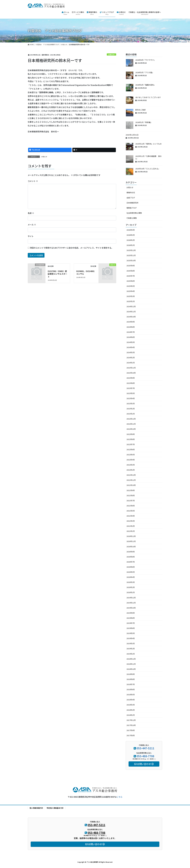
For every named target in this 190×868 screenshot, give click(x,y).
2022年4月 (131, 460)
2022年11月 (131, 424)
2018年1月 (131, 715)
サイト (31, 236)
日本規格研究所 (132, 203)
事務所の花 (131, 193)
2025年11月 (131, 255)
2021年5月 (131, 511)
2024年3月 (131, 352)
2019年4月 (131, 638)
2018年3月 (131, 705)
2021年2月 (131, 526)
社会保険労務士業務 (134, 213)
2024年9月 (131, 322)
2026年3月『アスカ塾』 (145, 72)
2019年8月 (131, 618)
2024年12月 (131, 306)
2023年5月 (131, 393)
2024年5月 (131, 342)
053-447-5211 (145, 748)
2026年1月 (131, 245)
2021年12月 (131, 475)
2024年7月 (131, 332)
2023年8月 (131, 383)
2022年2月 (131, 470)
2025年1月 (131, 301)
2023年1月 (131, 414)
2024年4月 (131, 347)
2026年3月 (131, 235)
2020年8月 (131, 557)
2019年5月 (131, 633)
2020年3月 (131, 582)
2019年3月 (131, 643)
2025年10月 (131, 260)
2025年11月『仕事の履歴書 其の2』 (148, 157)
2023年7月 (131, 388)
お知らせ (111, 55)
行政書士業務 (132, 218)
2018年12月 (131, 659)
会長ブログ (131, 198)
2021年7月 (131, 501)
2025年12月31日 (132, 135)
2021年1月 (131, 531)
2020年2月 (131, 587)
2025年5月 (131, 286)
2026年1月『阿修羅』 (144, 122)
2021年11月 (131, 480)
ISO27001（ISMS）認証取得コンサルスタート (57, 274)
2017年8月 (131, 735)
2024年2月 (131, 358)
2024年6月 (131, 337)
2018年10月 (131, 669)
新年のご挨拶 (140, 110)
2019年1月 (131, 654)
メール (32, 225)
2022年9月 (131, 434)
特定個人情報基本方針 (55, 808)
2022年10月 (131, 429)
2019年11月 (131, 603)
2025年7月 (131, 276)
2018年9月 (131, 674)
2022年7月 (131, 444)
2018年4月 (131, 700)
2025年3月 (131, 296)
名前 (31, 213)
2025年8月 (131, 271)
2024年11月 (131, 312)
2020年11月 (131, 541)
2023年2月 (131, 409)
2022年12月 (131, 419)
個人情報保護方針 (36, 808)
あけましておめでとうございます (148, 97)
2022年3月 (131, 465)
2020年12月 (131, 536)
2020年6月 (131, 567)
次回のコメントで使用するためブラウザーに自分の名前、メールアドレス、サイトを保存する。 (71, 248)
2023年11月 (131, 368)
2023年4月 (131, 398)
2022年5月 (131, 455)
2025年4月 (131, 291)
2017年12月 (131, 720)
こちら (119, 797)
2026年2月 (131, 240)
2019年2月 (131, 649)
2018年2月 (131, 710)
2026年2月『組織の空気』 (145, 85)
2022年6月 (131, 449)
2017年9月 (131, 730)
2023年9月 (131, 378)
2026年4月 (131, 230)
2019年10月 (131, 608)
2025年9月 (131, 266)
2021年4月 (131, 516)
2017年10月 (131, 725)
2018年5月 (131, 695)
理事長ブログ (132, 208)
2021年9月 (131, 490)
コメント (33, 181)
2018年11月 (131, 664)
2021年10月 (131, 485)
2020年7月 (131, 562)
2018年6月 (131, 689)
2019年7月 (131, 623)
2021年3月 (131, 521)
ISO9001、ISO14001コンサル (85, 272)
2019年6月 (131, 628)
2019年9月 (131, 613)
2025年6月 (131, 281)
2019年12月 (131, 598)
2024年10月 (131, 317)
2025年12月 (131, 250)
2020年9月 (131, 552)
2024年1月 (131, 363)
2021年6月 (131, 506)
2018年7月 (131, 684)
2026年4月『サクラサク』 (145, 60)
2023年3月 (131, 403)
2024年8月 (131, 327)
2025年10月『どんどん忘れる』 (148, 169)
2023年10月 (131, 373)
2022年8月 (131, 439)
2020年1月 (131, 592)
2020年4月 (131, 577)
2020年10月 (131, 547)
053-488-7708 (145, 756)
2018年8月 (131, 679)
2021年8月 (131, 495)
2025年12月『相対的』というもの (148, 144)
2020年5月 (131, 572)
